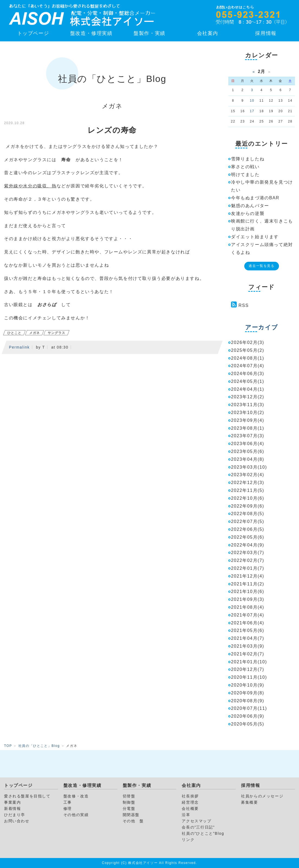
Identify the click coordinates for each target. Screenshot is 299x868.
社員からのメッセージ (262, 796)
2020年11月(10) (249, 677)
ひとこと (14, 333)
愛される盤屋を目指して (27, 796)
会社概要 (190, 809)
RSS (244, 305)
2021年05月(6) (248, 630)
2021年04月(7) (248, 638)
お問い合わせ (17, 821)
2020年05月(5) (248, 724)
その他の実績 (76, 815)
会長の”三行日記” (198, 827)
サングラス (56, 333)
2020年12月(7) (248, 669)
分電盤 (129, 809)
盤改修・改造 (76, 796)
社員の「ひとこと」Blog (39, 746)
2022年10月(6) (248, 498)
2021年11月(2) (248, 584)
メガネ (35, 333)
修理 (68, 809)
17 (252, 111)
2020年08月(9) (248, 701)
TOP (8, 746)
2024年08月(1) (248, 358)
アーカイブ (262, 327)
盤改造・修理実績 (91, 33)
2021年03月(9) (248, 646)
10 (252, 101)
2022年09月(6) (248, 506)
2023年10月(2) (248, 413)
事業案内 (12, 802)
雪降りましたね (248, 159)
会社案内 (208, 33)
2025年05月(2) (248, 350)
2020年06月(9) (248, 716)
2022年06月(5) (248, 529)
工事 (68, 802)
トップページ (33, 33)
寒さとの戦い (245, 167)
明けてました (245, 175)
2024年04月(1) (248, 389)
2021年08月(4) (248, 607)
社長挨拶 (190, 796)
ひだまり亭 (15, 815)
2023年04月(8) (248, 459)
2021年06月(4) (248, 623)
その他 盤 (133, 821)
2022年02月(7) (248, 560)
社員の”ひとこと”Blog (203, 833)
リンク (188, 840)
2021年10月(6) (248, 592)
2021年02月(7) (248, 654)
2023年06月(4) (248, 444)
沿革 (186, 815)
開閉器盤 (131, 815)
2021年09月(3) (248, 599)
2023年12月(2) (248, 397)
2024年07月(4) (248, 366)
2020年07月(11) (249, 708)
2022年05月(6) (248, 537)
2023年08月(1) (248, 428)
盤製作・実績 (149, 33)
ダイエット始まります (255, 237)
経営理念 (190, 802)
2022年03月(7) (248, 553)
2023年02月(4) (248, 475)
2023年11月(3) (248, 405)
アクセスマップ (196, 821)
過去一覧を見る (261, 266)
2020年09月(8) (248, 693)
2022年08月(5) (248, 514)
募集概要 (249, 802)
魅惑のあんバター (250, 206)
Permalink (19, 347)
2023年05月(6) (248, 451)
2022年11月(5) (248, 490)
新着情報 (12, 809)
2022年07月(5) (248, 521)
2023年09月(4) (248, 420)
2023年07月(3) (248, 436)
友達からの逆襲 (248, 213)
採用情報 (266, 33)
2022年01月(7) (248, 568)
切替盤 (129, 796)
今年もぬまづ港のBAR (255, 198)
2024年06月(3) (248, 374)
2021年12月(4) (248, 576)
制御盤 (129, 802)
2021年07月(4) (248, 615)
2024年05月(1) (248, 381)
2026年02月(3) (248, 342)
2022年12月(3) (248, 483)
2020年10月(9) (248, 685)
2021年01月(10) (249, 662)
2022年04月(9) (248, 545)
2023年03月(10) (249, 467)
